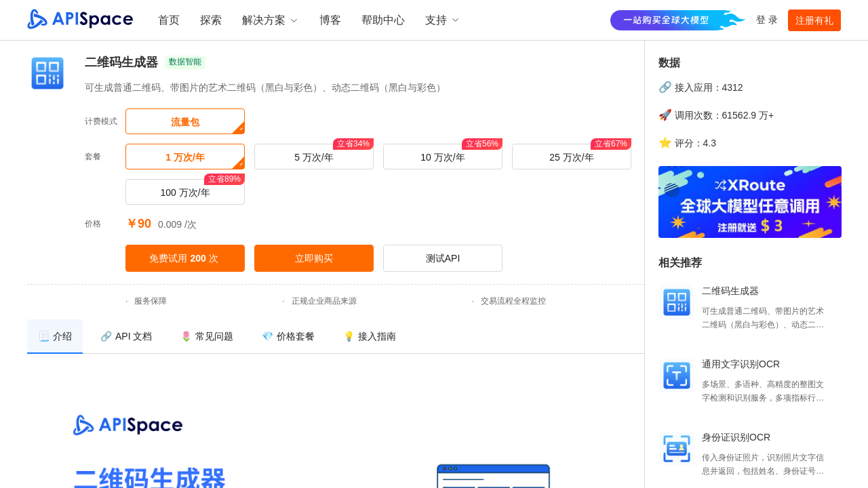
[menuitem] (55, 337)
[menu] (336, 337)
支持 (443, 20)
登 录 (767, 20)
